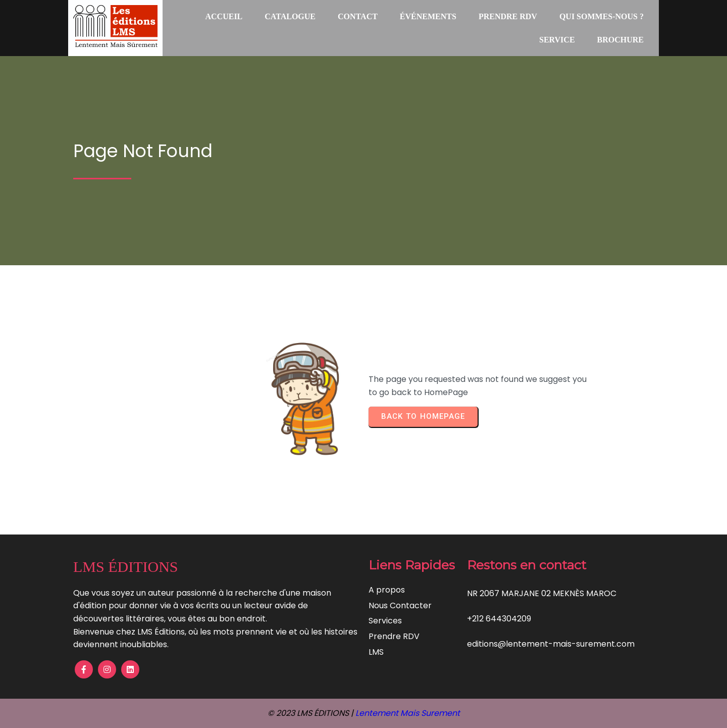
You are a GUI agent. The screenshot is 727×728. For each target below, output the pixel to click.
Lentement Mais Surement (408, 713)
